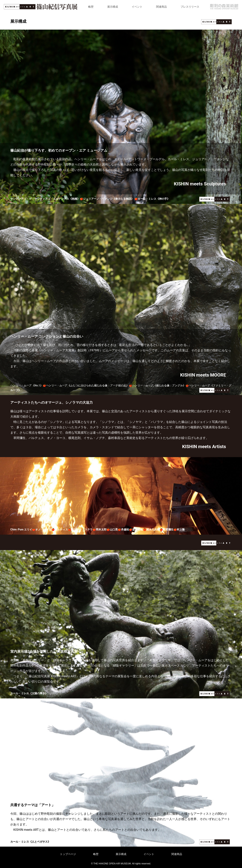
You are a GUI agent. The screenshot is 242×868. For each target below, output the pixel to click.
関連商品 (161, 7)
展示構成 (113, 7)
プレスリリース (190, 7)
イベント (137, 7)
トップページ (68, 854)
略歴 (91, 7)
